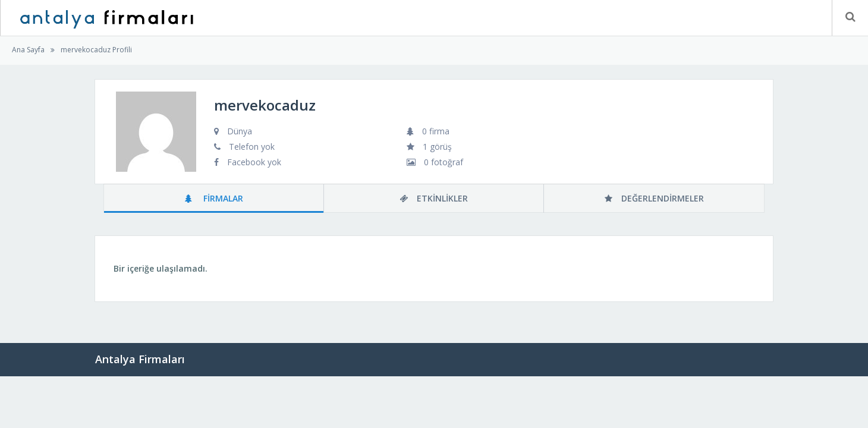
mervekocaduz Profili (96, 50)
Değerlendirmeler (654, 198)
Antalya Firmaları (140, 359)
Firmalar (214, 198)
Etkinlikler (434, 198)
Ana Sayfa (28, 50)
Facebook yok (254, 162)
